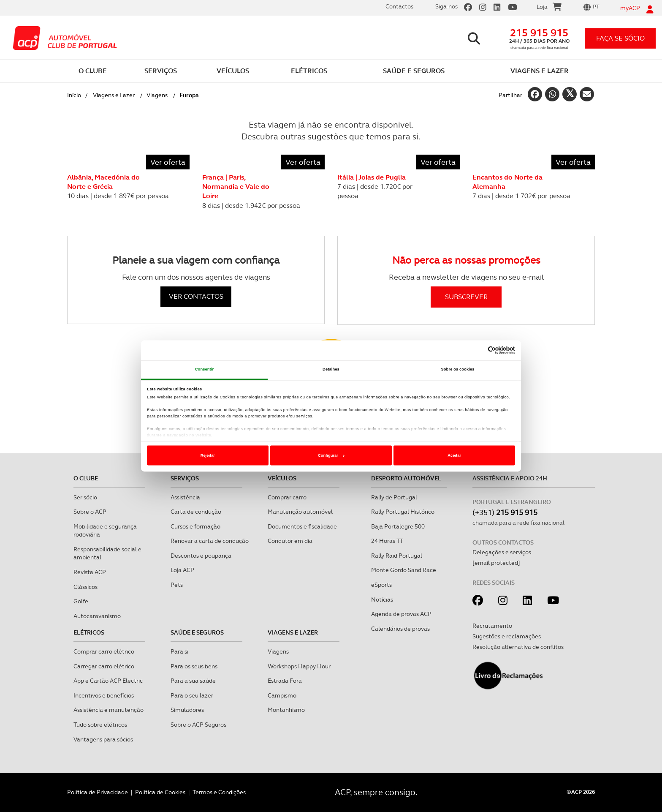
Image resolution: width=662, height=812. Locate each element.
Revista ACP (90, 572)
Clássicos (85, 587)
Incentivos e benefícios (104, 695)
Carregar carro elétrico (104, 666)
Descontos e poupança (201, 556)
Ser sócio (85, 497)
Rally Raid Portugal (397, 556)
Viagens (157, 95)
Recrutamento (492, 626)
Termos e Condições (219, 792)
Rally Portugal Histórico (403, 512)
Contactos (399, 6)
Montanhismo (286, 710)
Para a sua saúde (193, 681)
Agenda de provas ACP (401, 614)
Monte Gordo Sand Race (404, 570)
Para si (179, 651)
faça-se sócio (620, 38)
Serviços (185, 478)
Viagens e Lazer (114, 95)
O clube (86, 478)
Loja (549, 8)
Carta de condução (196, 512)
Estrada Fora (285, 681)
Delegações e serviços (502, 552)
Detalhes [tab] (331, 370)
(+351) (505, 512)
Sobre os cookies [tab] (457, 370)
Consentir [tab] (205, 370)
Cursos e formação (195, 526)
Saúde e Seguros (197, 632)
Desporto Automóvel (406, 478)
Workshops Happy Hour (299, 666)
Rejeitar (208, 455)
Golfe (81, 601)
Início (74, 95)
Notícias (382, 599)
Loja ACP (182, 570)
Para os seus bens (194, 666)
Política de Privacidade (98, 792)
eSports (381, 585)
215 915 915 (539, 33)
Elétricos (89, 632)
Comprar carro (287, 497)
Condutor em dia (290, 541)
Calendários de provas (400, 629)
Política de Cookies (160, 792)
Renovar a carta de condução (210, 541)
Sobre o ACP (90, 512)
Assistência (185, 497)
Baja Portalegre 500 (398, 526)
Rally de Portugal (394, 497)
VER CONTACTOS (196, 296)
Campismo (282, 695)
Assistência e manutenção (109, 710)
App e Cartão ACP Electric (108, 681)
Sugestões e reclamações (507, 636)
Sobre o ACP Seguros (198, 725)
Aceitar (454, 455)
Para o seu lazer (192, 695)
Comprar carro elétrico (104, 651)
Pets (177, 585)
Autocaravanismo (97, 616)
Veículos (282, 478)
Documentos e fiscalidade (302, 526)
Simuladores (187, 710)
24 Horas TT (387, 541)
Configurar (331, 455)
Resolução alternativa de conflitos (518, 647)
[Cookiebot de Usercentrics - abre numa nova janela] (478, 350)
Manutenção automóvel (300, 512)
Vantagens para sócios (103, 739)
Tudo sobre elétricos (100, 725)
